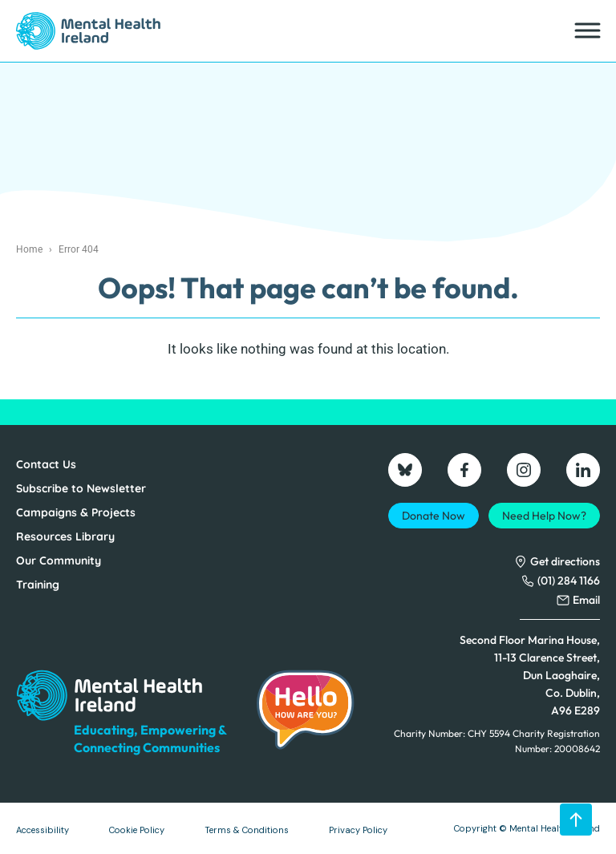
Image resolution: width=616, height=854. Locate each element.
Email (586, 600)
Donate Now (434, 516)
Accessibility (43, 830)
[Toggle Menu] (586, 31)
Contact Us (46, 464)
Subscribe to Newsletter (81, 488)
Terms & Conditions (247, 830)
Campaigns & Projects (76, 512)
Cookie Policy (137, 830)
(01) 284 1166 (569, 581)
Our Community (59, 561)
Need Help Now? (544, 516)
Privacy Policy (358, 830)
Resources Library (65, 536)
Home (29, 249)
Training (38, 585)
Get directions (565, 561)
